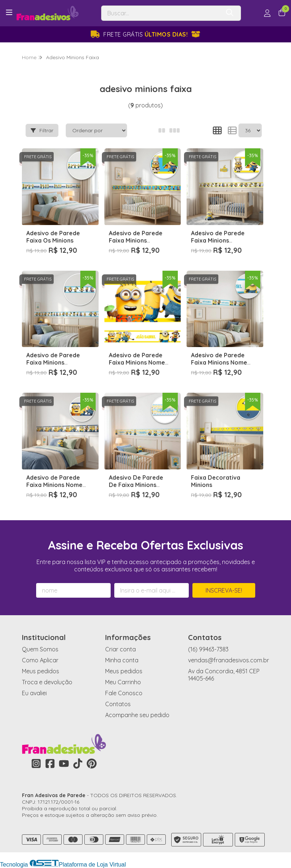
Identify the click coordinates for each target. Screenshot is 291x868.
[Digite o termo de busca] (161, 13)
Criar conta (120, 649)
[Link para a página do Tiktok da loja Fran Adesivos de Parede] (78, 764)
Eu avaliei (34, 693)
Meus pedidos (41, 671)
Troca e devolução (47, 682)
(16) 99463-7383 (208, 649)
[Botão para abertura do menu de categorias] (9, 12)
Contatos (118, 704)
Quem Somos (40, 649)
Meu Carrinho (123, 682)
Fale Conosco (124, 693)
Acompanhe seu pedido (137, 715)
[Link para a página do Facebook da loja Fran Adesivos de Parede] (50, 764)
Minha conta (122, 660)
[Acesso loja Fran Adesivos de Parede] (267, 13)
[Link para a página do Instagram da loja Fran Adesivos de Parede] (36, 764)
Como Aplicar (40, 660)
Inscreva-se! (224, 590)
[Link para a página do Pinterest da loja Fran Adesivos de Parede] (92, 764)
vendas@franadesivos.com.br (229, 660)
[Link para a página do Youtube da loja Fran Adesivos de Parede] (64, 764)
